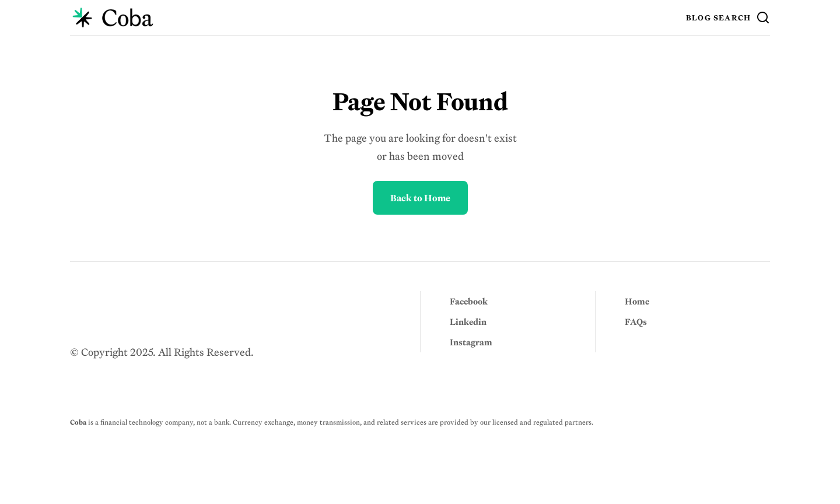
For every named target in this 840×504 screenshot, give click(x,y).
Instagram (471, 342)
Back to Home (420, 198)
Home (637, 301)
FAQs (636, 322)
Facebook (469, 301)
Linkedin (468, 322)
